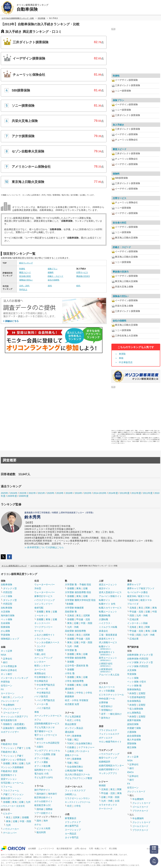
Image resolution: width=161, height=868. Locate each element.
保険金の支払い (26, 280)
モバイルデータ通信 (137, 592)
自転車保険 (7, 608)
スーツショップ (73, 830)
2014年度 (113, 493)
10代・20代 (24, 286)
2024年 (14, 493)
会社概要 (32, 849)
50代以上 (23, 289)
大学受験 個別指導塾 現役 (78, 592)
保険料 (51, 272)
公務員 (71, 751)
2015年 (88, 493)
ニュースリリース (46, 849)
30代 (50, 286)
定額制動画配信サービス (47, 723)
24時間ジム (71, 794)
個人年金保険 (134, 740)
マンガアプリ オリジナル (47, 751)
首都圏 (7, 763)
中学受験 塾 (71, 650)
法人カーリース (107, 687)
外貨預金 (5, 682)
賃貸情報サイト (9, 775)
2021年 (41, 493)
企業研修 (103, 702)
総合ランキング (26, 263)
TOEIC (71, 743)
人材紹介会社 (106, 665)
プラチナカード (140, 811)
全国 (117, 801)
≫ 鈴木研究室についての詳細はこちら (44, 547)
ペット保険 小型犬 (137, 682)
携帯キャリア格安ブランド (141, 588)
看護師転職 (105, 615)
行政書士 (72, 747)
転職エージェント (108, 612)
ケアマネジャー (87, 747)
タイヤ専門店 (72, 838)
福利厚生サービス (43, 770)
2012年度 (136, 493)
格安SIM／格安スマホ (138, 596)
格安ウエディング (108, 758)
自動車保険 (7, 585)
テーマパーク (106, 809)
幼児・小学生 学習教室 (77, 700)
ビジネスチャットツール (111, 695)
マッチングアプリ (108, 773)
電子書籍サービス (43, 731)
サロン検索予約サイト (110, 742)
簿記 (76, 740)
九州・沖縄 (73, 627)
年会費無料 (9, 705)
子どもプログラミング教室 (79, 778)
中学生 (80, 693)
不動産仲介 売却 (9, 744)
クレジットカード (10, 701)
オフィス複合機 (42, 766)
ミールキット (41, 615)
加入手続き (118, 125)
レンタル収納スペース (48, 642)
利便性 (22, 269)
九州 (28, 763)
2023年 (23, 493)
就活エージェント (108, 585)
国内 (39, 821)
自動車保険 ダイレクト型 (140, 655)
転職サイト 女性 (107, 604)
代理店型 (8, 592)
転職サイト (105, 600)
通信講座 (69, 732)
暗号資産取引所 (9, 720)
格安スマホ (146, 600)
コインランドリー (43, 604)
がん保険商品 (134, 713)
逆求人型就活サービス (110, 592)
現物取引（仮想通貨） (14, 724)
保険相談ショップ (10, 639)
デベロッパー (10, 833)
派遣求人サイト (107, 639)
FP (69, 736)
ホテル (38, 825)
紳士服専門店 (72, 826)
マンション (9, 748)
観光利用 (41, 832)
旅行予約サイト (42, 790)
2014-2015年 (100, 493)
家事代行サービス (43, 596)
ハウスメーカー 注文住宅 (13, 806)
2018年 (69, 493)
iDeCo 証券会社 (9, 670)
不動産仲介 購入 (9, 752)
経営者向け (107, 706)
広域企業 (134, 619)
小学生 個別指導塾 (74, 681)
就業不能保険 (134, 720)
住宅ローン (7, 686)
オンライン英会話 (74, 728)
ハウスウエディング (109, 754)
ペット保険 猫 (134, 686)
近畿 (21, 763)
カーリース (40, 669)
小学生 (89, 693)
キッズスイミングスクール (78, 802)
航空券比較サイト (43, 797)
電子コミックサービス (46, 735)
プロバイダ (133, 604)
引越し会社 (40, 654)
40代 (78, 286)
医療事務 (77, 736)
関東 (119, 789)
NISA (3, 655)
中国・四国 (25, 821)
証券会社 (8, 659)
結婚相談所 (105, 762)
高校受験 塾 (71, 612)
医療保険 (5, 627)
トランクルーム (42, 639)
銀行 (5, 662)
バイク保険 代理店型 (138, 666)
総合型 (40, 739)
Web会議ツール (107, 699)
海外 (46, 821)
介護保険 (132, 732)
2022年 (32, 493)
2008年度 (24, 496)
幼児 (69, 720)
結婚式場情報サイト (109, 769)
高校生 (71, 693)
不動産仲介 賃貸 (9, 771)
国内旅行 (41, 794)
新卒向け (106, 718)
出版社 (40, 747)
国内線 (40, 809)
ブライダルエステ (108, 730)
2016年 (78, 493)
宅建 (69, 740)
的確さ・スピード (55, 276)
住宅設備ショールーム (12, 783)
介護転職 (103, 619)
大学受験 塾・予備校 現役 (78, 585)
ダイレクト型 (10, 588)
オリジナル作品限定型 (48, 743)
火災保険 (5, 612)
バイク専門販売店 (46, 700)
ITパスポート (83, 751)
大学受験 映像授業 (74, 608)
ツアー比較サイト (43, 813)
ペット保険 (7, 619)
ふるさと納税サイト (45, 635)
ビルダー (8, 814)
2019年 (60, 493)
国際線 (49, 809)
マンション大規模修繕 (12, 767)
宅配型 (40, 650)
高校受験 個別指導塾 (75, 631)
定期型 (142, 693)
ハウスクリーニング (45, 600)
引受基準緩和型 (137, 697)
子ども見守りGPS (44, 778)
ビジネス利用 (43, 828)
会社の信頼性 (54, 280)
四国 (132, 615)
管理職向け (107, 710)
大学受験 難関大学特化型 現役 (80, 600)
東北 (8, 817)
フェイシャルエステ (109, 734)
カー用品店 (71, 834)
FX (2, 689)
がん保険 (5, 631)
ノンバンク (18, 697)
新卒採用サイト (107, 653)
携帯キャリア (134, 585)
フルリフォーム (11, 790)
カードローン (8, 693)
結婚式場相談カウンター (111, 766)
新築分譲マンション (11, 798)
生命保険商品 (134, 701)
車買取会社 (40, 673)
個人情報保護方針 (64, 849)
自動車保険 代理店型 (138, 659)
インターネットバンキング (14, 678)
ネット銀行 (7, 674)
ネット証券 (7, 651)
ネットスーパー (42, 623)
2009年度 (12, 496)
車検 (121, 358)
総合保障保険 (134, 736)
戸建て (20, 748)
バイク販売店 (41, 696)
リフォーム (7, 787)
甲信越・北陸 (83, 619)
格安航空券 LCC (43, 805)
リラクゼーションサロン (77, 798)
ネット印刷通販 (107, 691)
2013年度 (125, 493)
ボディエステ (106, 738)
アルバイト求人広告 (109, 675)
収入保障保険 (136, 709)
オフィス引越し (42, 758)
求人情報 (113, 849)
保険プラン (53, 269)
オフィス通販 (41, 762)
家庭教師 (69, 696)
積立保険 (132, 747)
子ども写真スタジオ (45, 727)
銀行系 (7, 697)
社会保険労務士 (84, 743)
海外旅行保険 (8, 615)
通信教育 (69, 689)
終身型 (133, 693)
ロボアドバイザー (10, 732)
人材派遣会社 (106, 670)
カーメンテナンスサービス (48, 716)
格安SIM (134, 600)
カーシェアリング (43, 658)
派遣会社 (103, 631)
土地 (28, 748)
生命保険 (5, 623)
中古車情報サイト (43, 677)
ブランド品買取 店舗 (45, 754)
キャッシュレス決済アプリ (14, 717)
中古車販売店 (126, 362)
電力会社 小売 (41, 774)
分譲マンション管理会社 (13, 760)
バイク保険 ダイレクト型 (140, 662)
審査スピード (25, 272)
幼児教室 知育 (72, 704)
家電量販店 (71, 818)
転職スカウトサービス (110, 608)
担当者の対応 (25, 276)
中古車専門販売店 (46, 685)
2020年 (51, 493)
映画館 (102, 785)
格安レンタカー (42, 666)
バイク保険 (7, 596)
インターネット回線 (137, 623)
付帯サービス (82, 272)
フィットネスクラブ (75, 790)
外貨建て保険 (134, 728)
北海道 (71, 615)
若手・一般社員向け (111, 714)
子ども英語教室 (73, 717)
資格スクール (72, 755)
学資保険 (5, 635)
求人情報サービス (108, 642)
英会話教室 (71, 724)
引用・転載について (98, 849)
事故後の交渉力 (83, 276)
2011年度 (148, 493)
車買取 (122, 354)
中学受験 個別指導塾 (75, 658)
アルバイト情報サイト (110, 596)
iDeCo (130, 772)
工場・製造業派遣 (108, 635)
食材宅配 (39, 608)
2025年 (4, 493)
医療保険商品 (134, 689)
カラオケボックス (108, 805)
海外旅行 (53, 794)
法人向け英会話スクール (77, 774)
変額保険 (132, 743)
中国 (154, 612)
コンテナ (41, 646)
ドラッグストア (73, 822)
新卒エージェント (108, 659)
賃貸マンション (9, 779)
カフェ (38, 720)
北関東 (16, 817)
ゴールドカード (11, 713)
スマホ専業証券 (9, 666)
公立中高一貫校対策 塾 (77, 666)
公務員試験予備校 (74, 771)
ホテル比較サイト (43, 801)
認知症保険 (133, 724)
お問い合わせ (80, 849)
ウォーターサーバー (45, 585)
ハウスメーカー (11, 829)
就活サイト (105, 588)
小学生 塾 (70, 673)
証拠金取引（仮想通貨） (16, 728)
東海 (14, 763)
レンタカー (40, 662)
